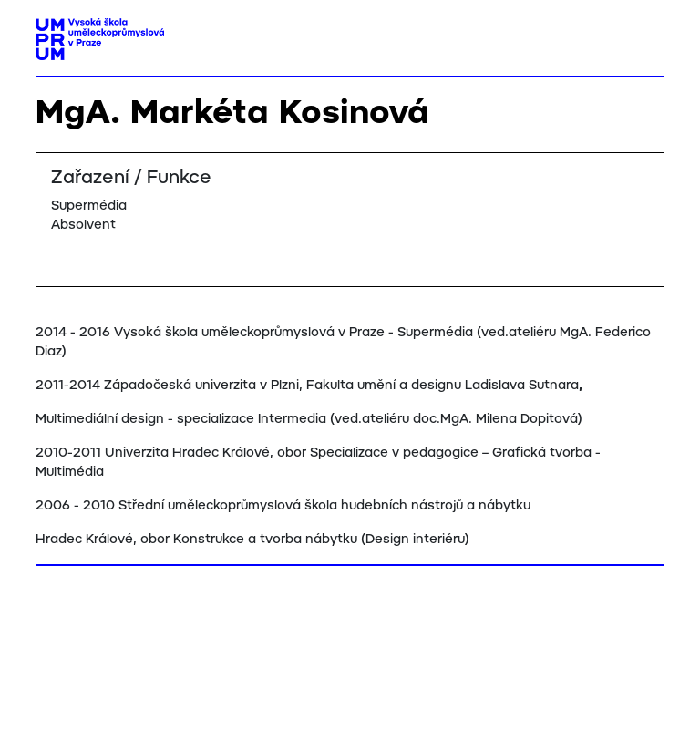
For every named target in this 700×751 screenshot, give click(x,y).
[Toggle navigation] (644, 34)
